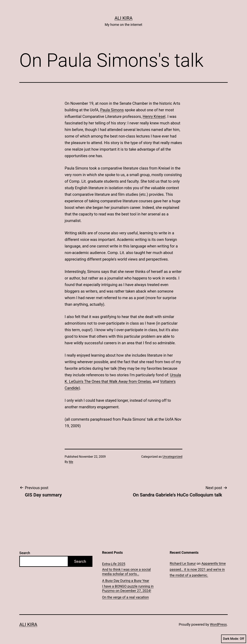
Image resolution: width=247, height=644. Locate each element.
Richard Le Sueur (183, 563)
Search (25, 553)
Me (71, 462)
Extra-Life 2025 (114, 564)
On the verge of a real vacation (125, 597)
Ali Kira (123, 18)
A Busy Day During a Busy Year (126, 581)
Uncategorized (172, 457)
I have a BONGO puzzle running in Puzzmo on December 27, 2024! (128, 588)
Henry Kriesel (154, 116)
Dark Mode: (234, 639)
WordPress (218, 624)
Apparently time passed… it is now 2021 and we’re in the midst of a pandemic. (198, 569)
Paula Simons (112, 110)
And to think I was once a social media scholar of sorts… (126, 572)
